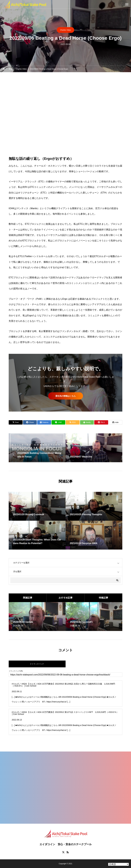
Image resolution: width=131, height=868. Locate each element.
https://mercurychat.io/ (56, 702)
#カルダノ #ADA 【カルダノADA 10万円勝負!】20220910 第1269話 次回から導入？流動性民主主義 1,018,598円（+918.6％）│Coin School (63, 685)
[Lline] (58, 422)
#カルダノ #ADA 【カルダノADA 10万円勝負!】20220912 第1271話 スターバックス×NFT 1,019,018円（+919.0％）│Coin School (65, 713)
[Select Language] (118, 864)
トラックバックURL (16, 671)
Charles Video (65, 30)
